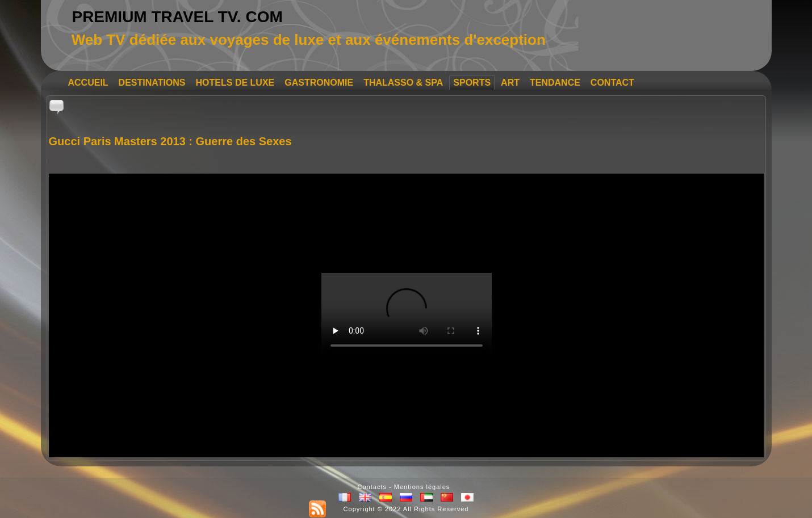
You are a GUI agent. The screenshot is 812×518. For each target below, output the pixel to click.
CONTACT (612, 83)
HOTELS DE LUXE (235, 83)
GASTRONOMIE (319, 83)
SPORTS (472, 83)
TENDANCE (555, 83)
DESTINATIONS (152, 83)
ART (510, 83)
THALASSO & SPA (403, 83)
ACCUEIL (88, 83)
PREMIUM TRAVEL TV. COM (177, 17)
